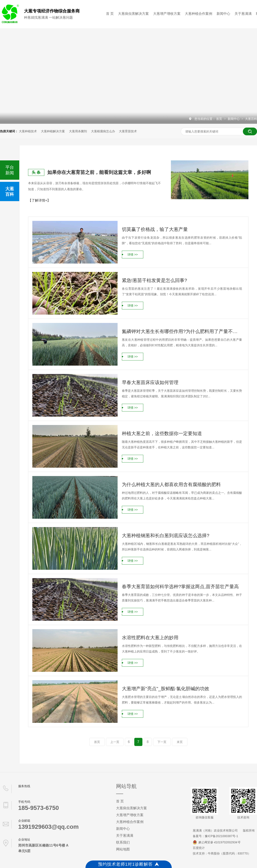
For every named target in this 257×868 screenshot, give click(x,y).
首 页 (110, 14)
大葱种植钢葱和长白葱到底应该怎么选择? (166, 536)
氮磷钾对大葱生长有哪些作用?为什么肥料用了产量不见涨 (182, 331)
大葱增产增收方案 (167, 14)
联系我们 (123, 842)
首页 (220, 119)
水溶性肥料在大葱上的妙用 (150, 638)
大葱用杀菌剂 (78, 131)
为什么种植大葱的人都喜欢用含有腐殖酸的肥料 (171, 484)
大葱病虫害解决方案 (133, 14)
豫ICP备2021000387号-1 (221, 836)
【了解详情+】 (39, 200)
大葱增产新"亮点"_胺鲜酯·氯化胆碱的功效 (166, 689)
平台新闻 (10, 170)
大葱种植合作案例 (199, 14)
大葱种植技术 (28, 131)
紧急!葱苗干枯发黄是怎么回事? (154, 280)
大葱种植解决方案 (53, 131)
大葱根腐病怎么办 (103, 131)
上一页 (115, 742)
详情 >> (133, 255)
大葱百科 (251, 119)
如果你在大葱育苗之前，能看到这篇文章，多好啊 (99, 172)
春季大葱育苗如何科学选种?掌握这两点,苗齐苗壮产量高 (180, 587)
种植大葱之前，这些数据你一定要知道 (162, 433)
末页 (180, 742)
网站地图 (123, 849)
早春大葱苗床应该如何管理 (150, 382)
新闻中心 (223, 14)
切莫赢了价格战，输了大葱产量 (155, 229)
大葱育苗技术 (128, 131)
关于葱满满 (243, 14)
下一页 (162, 742)
